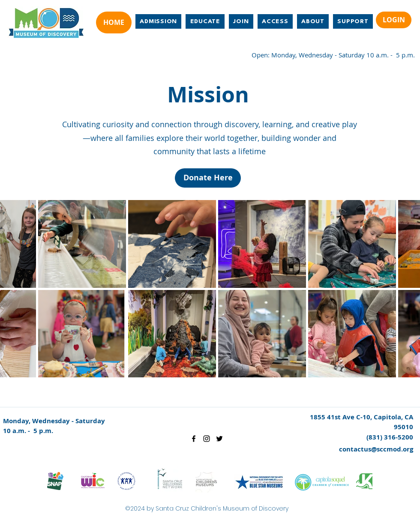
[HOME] (114, 22)
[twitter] (219, 439)
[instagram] (207, 439)
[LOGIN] (394, 20)
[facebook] (194, 439)
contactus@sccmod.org (376, 449)
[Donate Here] (208, 178)
